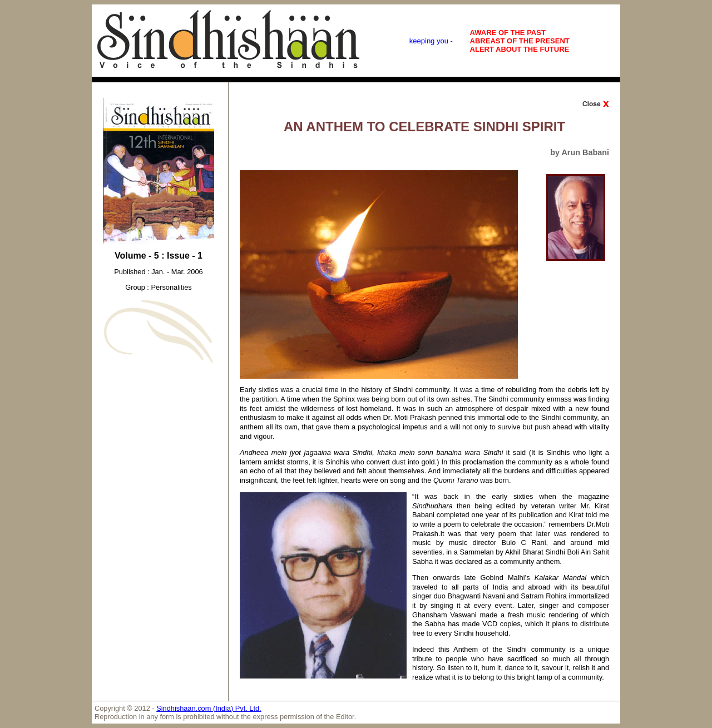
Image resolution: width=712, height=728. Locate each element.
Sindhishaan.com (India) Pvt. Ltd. (209, 708)
